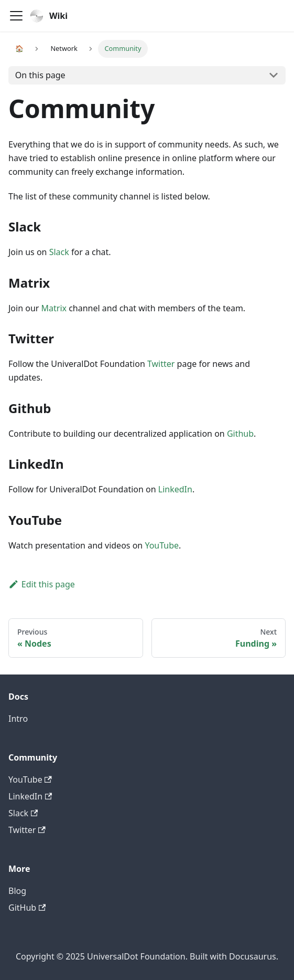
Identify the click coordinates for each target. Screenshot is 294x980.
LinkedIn (175, 489)
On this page (40, 75)
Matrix (54, 308)
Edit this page (42, 584)
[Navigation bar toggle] (16, 16)
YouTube (162, 545)
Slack (59, 252)
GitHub (27, 908)
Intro (18, 719)
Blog (17, 891)
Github (240, 434)
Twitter (161, 364)
